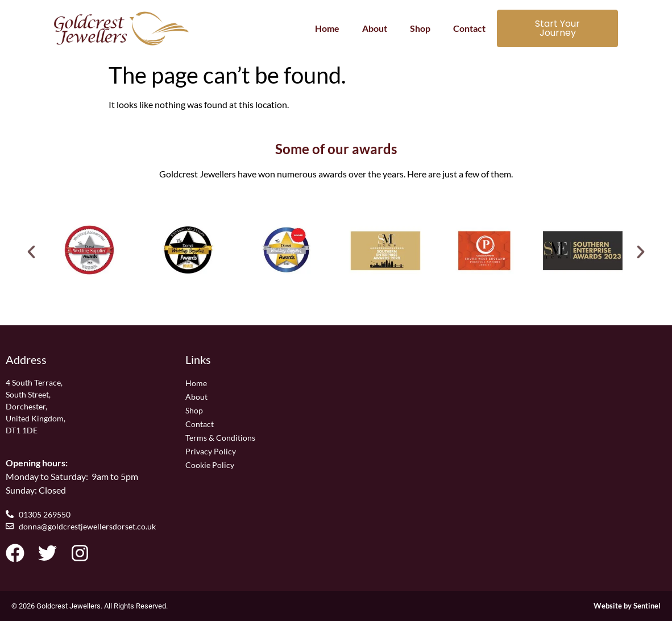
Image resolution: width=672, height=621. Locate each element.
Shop (420, 28)
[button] (31, 252)
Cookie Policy (210, 465)
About (375, 28)
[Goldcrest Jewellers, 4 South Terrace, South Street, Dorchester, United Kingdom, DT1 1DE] (515, 439)
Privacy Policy (211, 451)
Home (327, 28)
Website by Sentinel (627, 606)
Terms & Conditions (220, 438)
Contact (469, 28)
